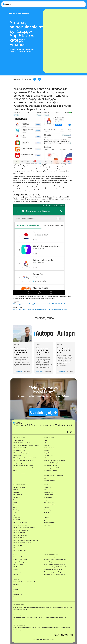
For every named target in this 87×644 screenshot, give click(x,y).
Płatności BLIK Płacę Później (53, 463)
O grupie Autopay (19, 562)
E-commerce (47, 487)
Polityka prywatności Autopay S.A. (43, 639)
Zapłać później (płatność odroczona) (54, 460)
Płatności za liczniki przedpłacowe (24, 460)
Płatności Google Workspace (22, 543)
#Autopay (13, 50)
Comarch (16, 505)
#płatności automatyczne (26, 50)
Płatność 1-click (48, 455)
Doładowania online (19, 450)
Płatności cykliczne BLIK (51, 468)
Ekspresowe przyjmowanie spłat (53, 572)
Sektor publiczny (49, 502)
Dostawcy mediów (49, 505)
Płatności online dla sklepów (22, 443)
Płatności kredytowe (50, 473)
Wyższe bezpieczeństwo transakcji (54, 564)
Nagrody (16, 597)
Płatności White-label (20, 550)
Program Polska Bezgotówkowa (23, 465)
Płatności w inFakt (19, 533)
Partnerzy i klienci (19, 564)
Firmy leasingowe (49, 510)
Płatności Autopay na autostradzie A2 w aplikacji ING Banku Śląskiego (43, 351)
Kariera (15, 569)
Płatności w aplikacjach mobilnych (54, 476)
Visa (45, 478)
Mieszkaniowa (48, 525)
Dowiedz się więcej (19, 610)
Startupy (46, 517)
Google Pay (47, 453)
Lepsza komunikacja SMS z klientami (55, 567)
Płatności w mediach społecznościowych (26, 540)
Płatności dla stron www (21, 525)
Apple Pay (47, 450)
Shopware (16, 512)
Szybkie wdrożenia (19, 487)
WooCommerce (18, 495)
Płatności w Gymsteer (20, 535)
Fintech (16, 589)
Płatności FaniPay (19, 538)
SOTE (15, 507)
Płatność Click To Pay (50, 465)
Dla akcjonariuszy (19, 567)
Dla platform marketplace (21, 530)
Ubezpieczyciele (48, 492)
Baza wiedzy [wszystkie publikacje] (24, 582)
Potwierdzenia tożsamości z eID (23, 468)
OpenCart (16, 515)
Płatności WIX (18, 545)
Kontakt (16, 575)
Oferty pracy (17, 572)
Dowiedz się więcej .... (20, 630)
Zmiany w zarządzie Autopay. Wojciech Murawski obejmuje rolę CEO (21, 351)
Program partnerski (19, 473)
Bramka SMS (17, 455)
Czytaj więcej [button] (18, 371)
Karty (45, 443)
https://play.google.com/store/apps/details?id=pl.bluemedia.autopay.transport (40, 309)
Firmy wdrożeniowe (49, 523)
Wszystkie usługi (19, 440)
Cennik (15, 470)
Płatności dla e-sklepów (21, 523)
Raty (45, 458)
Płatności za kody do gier (21, 453)
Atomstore (17, 517)
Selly (15, 500)
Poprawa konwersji (49, 557)
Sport (45, 520)
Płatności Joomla (19, 548)
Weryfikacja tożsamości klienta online (55, 559)
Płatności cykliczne (49, 481)
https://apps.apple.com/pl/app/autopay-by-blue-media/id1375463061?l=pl (39, 304)
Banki (45, 490)
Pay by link (47, 445)
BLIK (45, 440)
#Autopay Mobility (25, 52)
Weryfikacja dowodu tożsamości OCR (25, 458)
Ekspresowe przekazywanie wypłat (54, 575)
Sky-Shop (16, 510)
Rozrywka (47, 507)
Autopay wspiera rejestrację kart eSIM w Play (65, 350)
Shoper (16, 490)
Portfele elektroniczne (50, 470)
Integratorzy (47, 500)
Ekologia (16, 592)
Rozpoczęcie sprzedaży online (53, 569)
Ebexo (15, 502)
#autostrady (14, 52)
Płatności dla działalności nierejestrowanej (26, 445)
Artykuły (16, 584)
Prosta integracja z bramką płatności (24, 528)
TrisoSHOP (17, 520)
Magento (16, 492)
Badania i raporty (18, 594)
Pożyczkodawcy (48, 495)
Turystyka (47, 512)
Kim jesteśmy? (18, 557)
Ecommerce (17, 587)
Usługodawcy (48, 497)
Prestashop (17, 497)
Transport (46, 515)
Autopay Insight (18, 463)
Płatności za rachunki (20, 448)
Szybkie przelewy (49, 448)
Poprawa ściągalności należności (53, 562)
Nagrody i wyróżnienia (20, 559)
